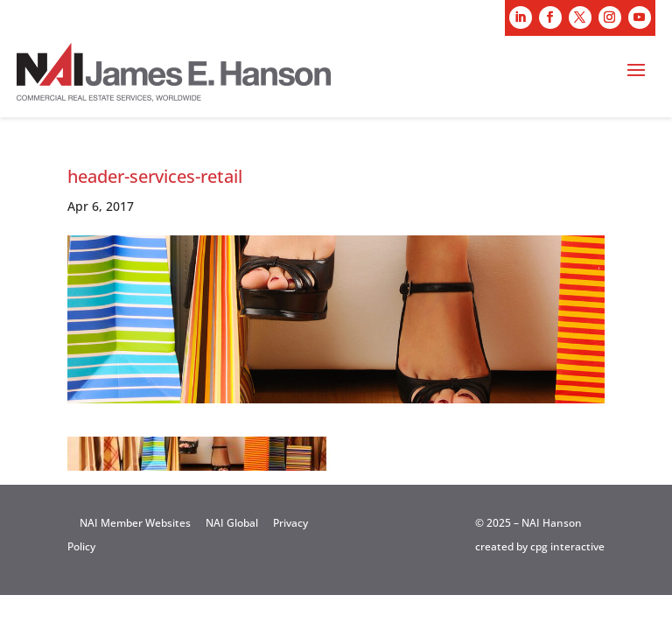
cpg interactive (567, 546)
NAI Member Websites (135, 523)
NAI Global (232, 523)
